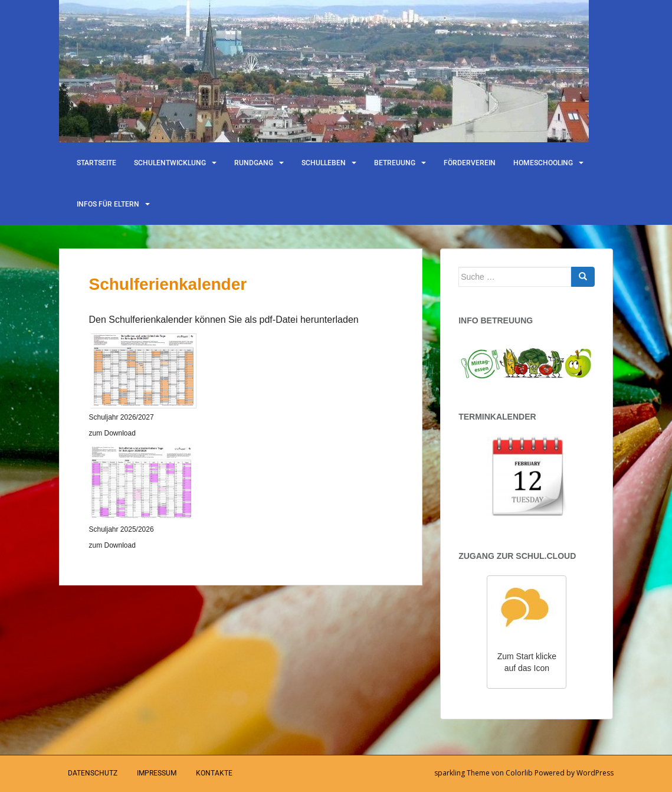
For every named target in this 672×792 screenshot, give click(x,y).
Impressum (157, 773)
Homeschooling (543, 163)
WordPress (595, 773)
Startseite (96, 163)
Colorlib (519, 773)
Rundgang (254, 163)
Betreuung (395, 163)
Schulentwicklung (170, 163)
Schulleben (324, 163)
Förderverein (470, 163)
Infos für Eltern (108, 204)
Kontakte (214, 773)
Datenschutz (93, 773)
